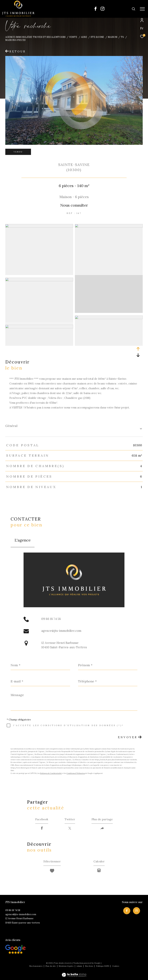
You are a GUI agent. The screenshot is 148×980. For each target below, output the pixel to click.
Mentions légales (66, 966)
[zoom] (39, 227)
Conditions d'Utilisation (76, 773)
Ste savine (97, 37)
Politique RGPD (103, 966)
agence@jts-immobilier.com (61, 631)
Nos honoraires (36, 966)
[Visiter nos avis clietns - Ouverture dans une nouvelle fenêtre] (15, 949)
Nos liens (89, 966)
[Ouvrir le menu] (142, 9)
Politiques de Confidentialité (51, 773)
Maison (113, 37)
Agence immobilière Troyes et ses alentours (35, 37)
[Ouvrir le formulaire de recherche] (122, 9)
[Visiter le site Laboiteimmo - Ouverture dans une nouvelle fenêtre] (74, 972)
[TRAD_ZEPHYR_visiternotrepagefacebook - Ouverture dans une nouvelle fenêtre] (96, 10)
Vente (73, 37)
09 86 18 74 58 (51, 619)
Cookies (116, 966)
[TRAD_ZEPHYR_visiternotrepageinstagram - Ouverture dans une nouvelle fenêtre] (103, 10)
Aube (84, 37)
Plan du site (51, 966)
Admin (79, 966)
